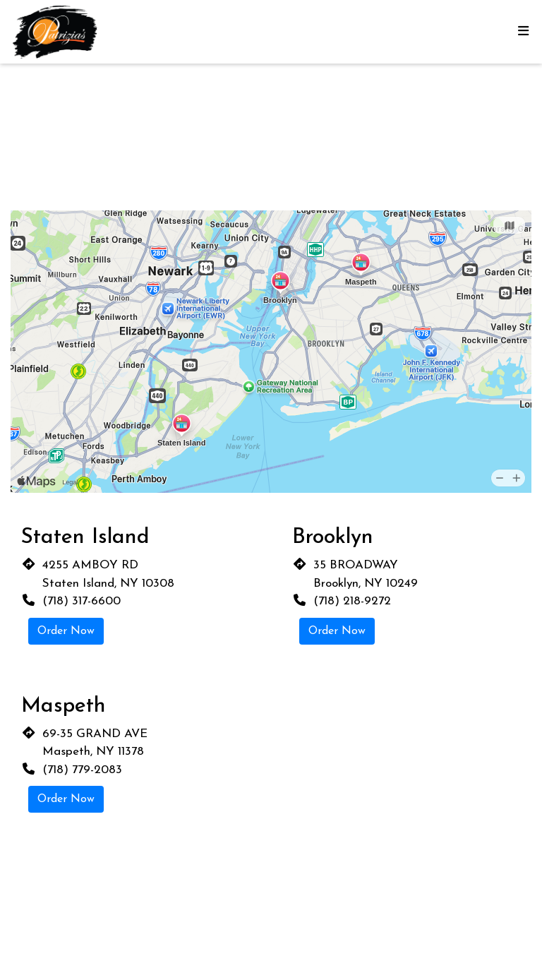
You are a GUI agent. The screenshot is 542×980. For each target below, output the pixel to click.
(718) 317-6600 (82, 601)
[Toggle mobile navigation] (523, 32)
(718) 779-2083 (82, 770)
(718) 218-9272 (352, 601)
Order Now (66, 631)
